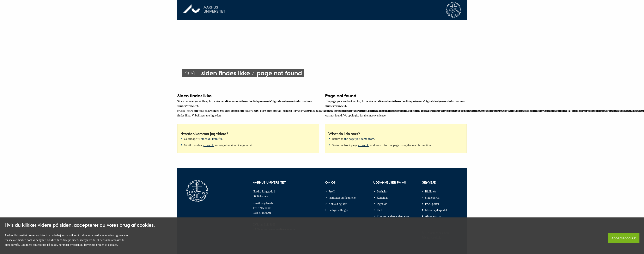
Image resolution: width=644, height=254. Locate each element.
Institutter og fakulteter (342, 198)
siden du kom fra (211, 139)
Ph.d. (380, 210)
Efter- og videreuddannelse (393, 216)
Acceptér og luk (624, 238)
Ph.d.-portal (432, 204)
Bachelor (382, 191)
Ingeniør (382, 204)
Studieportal (432, 198)
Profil (332, 191)
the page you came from (359, 139)
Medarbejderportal (436, 210)
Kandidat (382, 198)
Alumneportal (433, 216)
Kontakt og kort (338, 204)
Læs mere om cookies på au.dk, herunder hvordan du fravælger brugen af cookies (69, 245)
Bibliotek (430, 191)
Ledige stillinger (338, 210)
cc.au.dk (209, 145)
